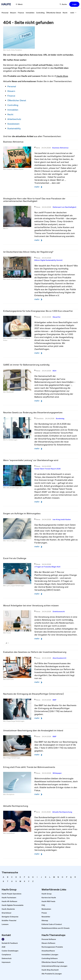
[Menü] (19, 4)
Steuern (11, 91)
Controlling (13, 105)
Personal (12, 86)
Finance (11, 96)
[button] (74, 4)
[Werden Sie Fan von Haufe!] (3, 939)
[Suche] (63, 4)
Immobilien (13, 110)
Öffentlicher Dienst (17, 100)
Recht (10, 114)
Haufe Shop (61, 76)
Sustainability (14, 128)
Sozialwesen (13, 124)
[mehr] (73, 13)
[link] (5, 13)
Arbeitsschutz (14, 119)
